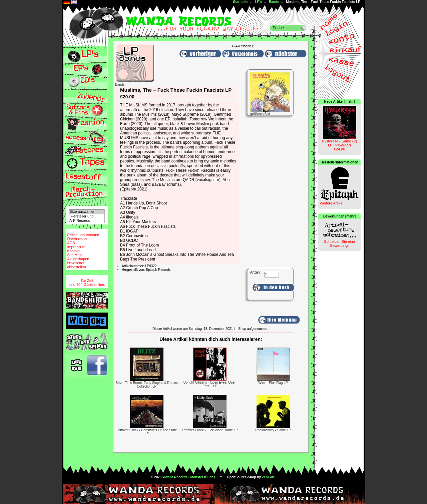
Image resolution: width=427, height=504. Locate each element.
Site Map (74, 255)
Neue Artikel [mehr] (340, 102)
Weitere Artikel (331, 203)
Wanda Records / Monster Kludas (189, 477)
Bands (274, 2)
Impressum (76, 247)
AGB (71, 243)
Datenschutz (77, 239)
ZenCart (268, 477)
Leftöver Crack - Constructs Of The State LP (147, 432)
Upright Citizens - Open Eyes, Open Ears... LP (210, 384)
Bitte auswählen (87, 212)
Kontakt (73, 251)
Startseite (241, 2)
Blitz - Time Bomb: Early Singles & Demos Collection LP (147, 385)
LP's (259, 2)
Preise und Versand (83, 235)
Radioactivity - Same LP (273, 430)
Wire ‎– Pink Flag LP (273, 383)
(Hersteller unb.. (87, 216)
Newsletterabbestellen (76, 265)
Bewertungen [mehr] (339, 216)
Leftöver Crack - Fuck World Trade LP (210, 430)
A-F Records (87, 221)
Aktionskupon (78, 259)
